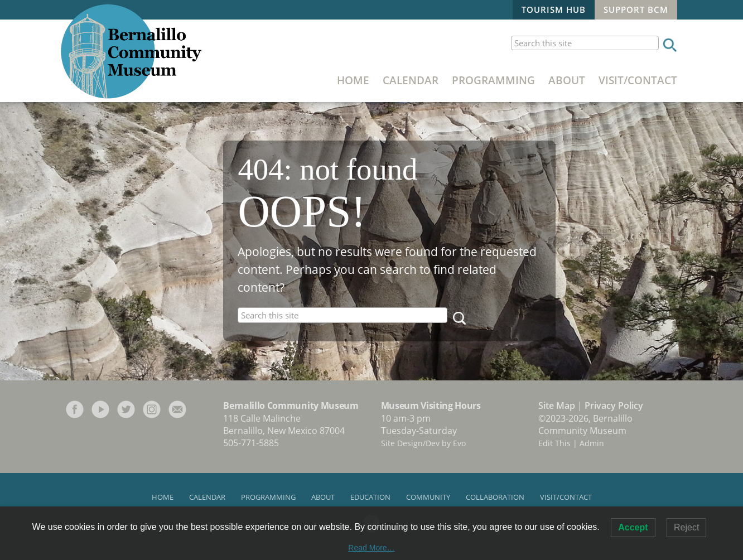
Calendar (411, 80)
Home (353, 80)
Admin (592, 443)
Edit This (554, 443)
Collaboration (495, 497)
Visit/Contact (638, 80)
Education (370, 497)
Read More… (371, 548)
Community (428, 497)
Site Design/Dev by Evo (423, 443)
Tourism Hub (554, 9)
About (567, 80)
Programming (493, 80)
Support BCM (636, 9)
